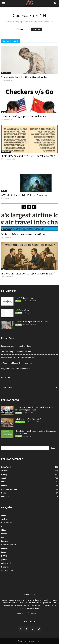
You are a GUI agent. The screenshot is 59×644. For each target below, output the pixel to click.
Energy (4, 534)
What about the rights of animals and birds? (32, 322)
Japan (3, 552)
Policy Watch (6, 73)
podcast (4, 559)
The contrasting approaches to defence (24, 116)
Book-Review (7, 523)
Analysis (5, 269)
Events (18, 301)
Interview (5, 485)
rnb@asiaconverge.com (34, 613)
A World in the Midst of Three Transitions (25, 195)
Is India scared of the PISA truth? (28, 419)
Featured (19, 313)
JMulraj (4, 112)
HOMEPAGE (37, 29)
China (3, 482)
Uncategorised (7, 571)
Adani (3, 478)
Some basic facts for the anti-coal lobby (24, 77)
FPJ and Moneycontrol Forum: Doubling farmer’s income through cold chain (34, 409)
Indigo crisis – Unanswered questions (23, 234)
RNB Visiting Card (22, 310)
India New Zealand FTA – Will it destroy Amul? (28, 156)
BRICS (4, 493)
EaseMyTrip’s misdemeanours (27, 298)
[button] (56, 3)
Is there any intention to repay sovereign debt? (28, 273)
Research (5, 496)
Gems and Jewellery (9, 489)
